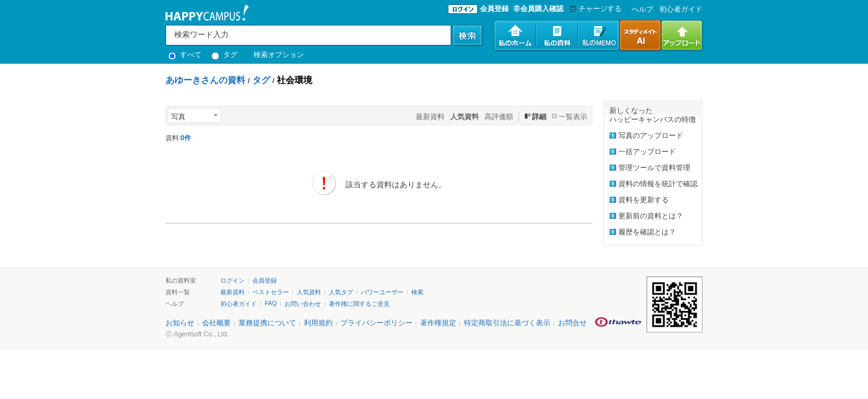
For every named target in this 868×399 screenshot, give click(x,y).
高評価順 (499, 117)
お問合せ (572, 323)
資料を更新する (644, 200)
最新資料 (430, 117)
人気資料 (309, 292)
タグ (224, 55)
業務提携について (267, 323)
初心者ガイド (681, 9)
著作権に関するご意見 (359, 304)
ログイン (232, 280)
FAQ (271, 303)
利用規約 (318, 323)
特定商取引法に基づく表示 (507, 323)
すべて (185, 55)
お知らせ (180, 323)
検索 (417, 292)
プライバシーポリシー (376, 323)
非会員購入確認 (538, 9)
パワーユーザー (382, 292)
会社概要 (216, 323)
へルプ (642, 9)
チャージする (594, 9)
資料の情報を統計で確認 (658, 184)
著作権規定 (438, 323)
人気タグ (341, 292)
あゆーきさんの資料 (205, 80)
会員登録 (494, 9)
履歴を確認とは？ (647, 232)
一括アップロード (647, 152)
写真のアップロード (651, 135)
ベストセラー (271, 292)
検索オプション (279, 55)
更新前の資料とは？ (651, 216)
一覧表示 (573, 117)
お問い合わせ (303, 304)
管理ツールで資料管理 (654, 168)
